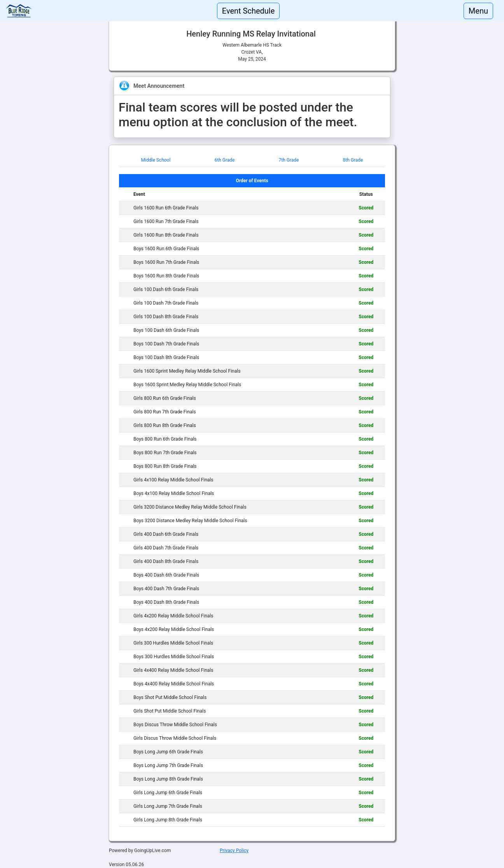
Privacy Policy (234, 851)
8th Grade (353, 160)
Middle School (156, 160)
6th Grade (224, 160)
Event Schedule (248, 11)
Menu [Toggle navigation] (478, 11)
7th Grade (289, 160)
